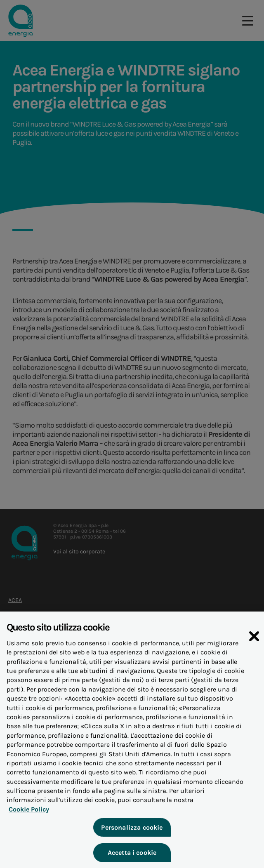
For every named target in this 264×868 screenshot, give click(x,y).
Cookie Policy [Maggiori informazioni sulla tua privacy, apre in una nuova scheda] (29, 814)
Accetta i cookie (132, 857)
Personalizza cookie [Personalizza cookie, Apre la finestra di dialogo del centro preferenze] (132, 832)
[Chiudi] (254, 641)
